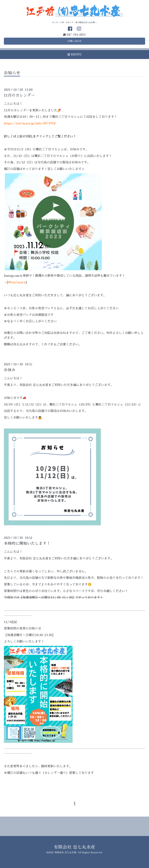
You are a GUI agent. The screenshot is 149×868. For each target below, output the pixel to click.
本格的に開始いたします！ (27, 543)
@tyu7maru (17, 282)
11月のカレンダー (19, 95)
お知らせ (12, 73)
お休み (10, 370)
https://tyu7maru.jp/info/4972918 (30, 123)
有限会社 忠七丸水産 (74, 847)
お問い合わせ (74, 41)
